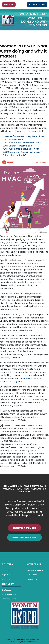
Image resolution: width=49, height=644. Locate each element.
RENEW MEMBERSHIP (24, 537)
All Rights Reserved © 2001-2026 (34, 639)
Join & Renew (32, 575)
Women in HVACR (19, 263)
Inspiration (6, 575)
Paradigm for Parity (16, 155)
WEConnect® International (19, 146)
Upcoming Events (9, 599)
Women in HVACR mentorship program (20, 380)
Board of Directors (9, 594)
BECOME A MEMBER (25, 528)
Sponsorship (32, 579)
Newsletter (6, 579)
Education (6, 570)
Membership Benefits (35, 570)
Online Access (18, 639)
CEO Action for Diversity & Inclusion (24, 152)
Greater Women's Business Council (23, 143)
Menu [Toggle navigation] (9, 5)
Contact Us (6, 590)
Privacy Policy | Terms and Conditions (24, 642)
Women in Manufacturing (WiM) (22, 149)
